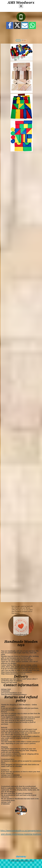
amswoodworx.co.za (26, 861)
